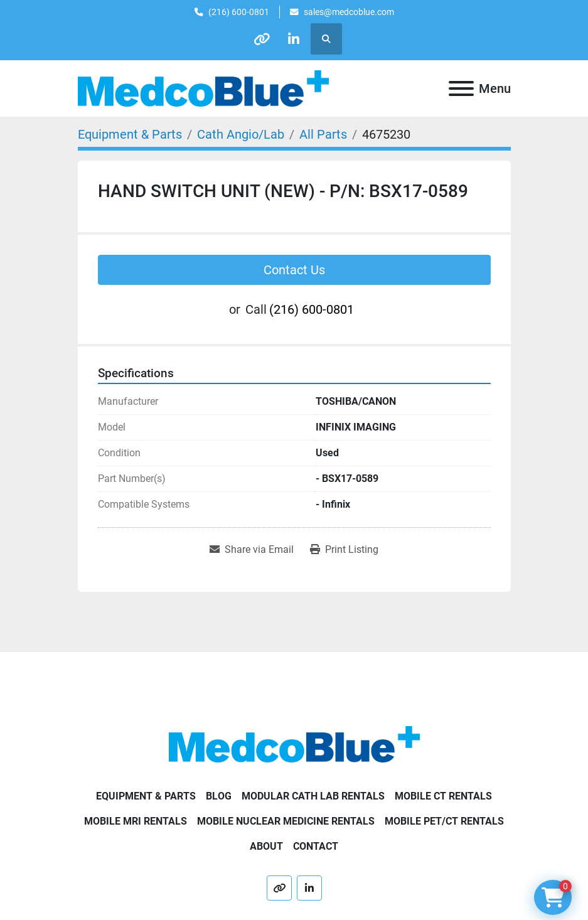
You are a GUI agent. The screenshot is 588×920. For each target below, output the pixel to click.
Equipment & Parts (146, 796)
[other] (262, 39)
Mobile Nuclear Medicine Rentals (286, 821)
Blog (219, 796)
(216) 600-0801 (239, 12)
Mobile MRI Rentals (136, 821)
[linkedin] (294, 39)
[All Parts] (323, 134)
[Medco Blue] (294, 743)
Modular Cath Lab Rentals (313, 796)
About (266, 846)
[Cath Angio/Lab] (241, 134)
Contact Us (294, 270)
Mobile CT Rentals (443, 796)
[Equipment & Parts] (130, 134)
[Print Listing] (344, 550)
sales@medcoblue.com (349, 12)
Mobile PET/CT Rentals (444, 821)
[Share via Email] (252, 550)
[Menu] (461, 88)
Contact (316, 846)
